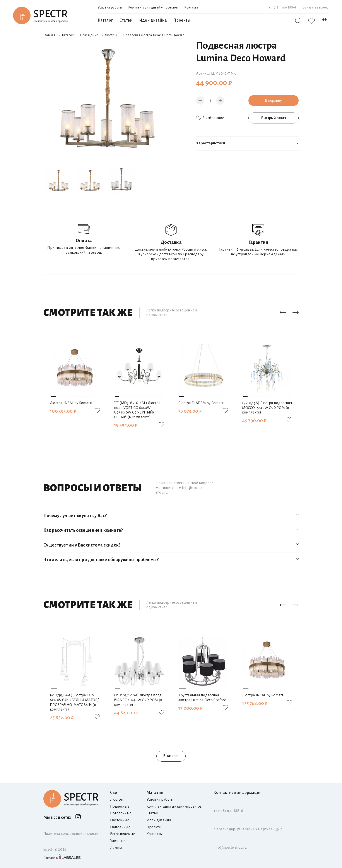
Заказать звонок (315, 7)
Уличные (118, 841)
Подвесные (120, 806)
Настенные (120, 820)
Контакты (191, 7)
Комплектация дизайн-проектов (153, 7)
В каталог (171, 756)
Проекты (182, 20)
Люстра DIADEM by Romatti (201, 403)
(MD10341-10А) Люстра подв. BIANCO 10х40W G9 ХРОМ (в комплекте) (138, 700)
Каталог (105, 20)
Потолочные (121, 813)
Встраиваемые (123, 834)
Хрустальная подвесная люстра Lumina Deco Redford (202, 698)
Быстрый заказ (274, 118)
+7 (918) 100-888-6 (282, 7)
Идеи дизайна (153, 20)
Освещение (89, 35)
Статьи (126, 20)
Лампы (116, 848)
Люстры (111, 35)
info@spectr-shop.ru (230, 847)
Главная (49, 35)
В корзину (273, 101)
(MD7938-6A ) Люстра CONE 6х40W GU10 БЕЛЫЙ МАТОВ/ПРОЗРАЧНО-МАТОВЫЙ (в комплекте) (74, 702)
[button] (283, 313)
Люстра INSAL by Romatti (71, 403)
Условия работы (110, 7)
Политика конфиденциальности (71, 834)
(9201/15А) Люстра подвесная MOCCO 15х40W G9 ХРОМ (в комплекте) (267, 408)
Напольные (120, 827)
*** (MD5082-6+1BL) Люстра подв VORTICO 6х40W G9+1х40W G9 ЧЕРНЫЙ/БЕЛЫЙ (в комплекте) (137, 410)
